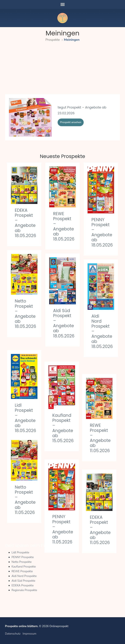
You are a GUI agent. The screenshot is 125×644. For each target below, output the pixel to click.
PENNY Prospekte (23, 557)
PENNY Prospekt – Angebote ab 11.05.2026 (63, 514)
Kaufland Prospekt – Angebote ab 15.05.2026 (64, 417)
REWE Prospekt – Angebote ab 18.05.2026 (64, 226)
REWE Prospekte (22, 571)
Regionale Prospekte (24, 590)
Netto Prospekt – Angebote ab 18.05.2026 (25, 314)
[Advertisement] (63, 69)
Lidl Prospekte (20, 552)
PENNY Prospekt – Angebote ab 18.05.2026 (102, 232)
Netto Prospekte (22, 562)
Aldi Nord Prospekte (24, 576)
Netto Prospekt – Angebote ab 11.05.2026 (25, 500)
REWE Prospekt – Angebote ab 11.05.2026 (102, 425)
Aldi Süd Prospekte (23, 581)
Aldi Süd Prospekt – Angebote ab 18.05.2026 (64, 323)
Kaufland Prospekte (24, 567)
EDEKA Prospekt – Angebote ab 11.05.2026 (102, 512)
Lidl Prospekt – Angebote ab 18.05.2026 (25, 409)
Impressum (29, 634)
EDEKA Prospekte (23, 585)
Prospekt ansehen (71, 122)
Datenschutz (13, 634)
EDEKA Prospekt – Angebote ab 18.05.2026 (25, 223)
